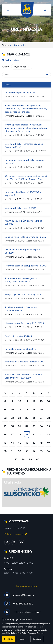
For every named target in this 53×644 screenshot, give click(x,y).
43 (5, 443)
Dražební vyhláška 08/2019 (19, 336)
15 (5, 409)
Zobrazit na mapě (15, 534)
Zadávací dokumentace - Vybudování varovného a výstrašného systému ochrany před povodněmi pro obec (26, 108)
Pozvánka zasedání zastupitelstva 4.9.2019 (26, 266)
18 (27, 409)
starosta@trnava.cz (23, 595)
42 (48, 434)
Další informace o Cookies (33, 633)
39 (27, 434)
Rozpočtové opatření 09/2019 (20, 93)
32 (27, 426)
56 (48, 451)
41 (41, 434)
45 (20, 443)
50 (5, 451)
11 (27, 401)
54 (34, 451)
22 (5, 418)
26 (34, 418)
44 (12, 443)
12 (34, 401)
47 (34, 443)
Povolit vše (9, 639)
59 (30, 459)
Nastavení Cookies (26, 586)
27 (41, 418)
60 (38, 459)
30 (12, 426)
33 (34, 426)
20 (41, 409)
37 (12, 434)
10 (20, 401)
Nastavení (23, 639)
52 (20, 451)
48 (41, 443)
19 (34, 409)
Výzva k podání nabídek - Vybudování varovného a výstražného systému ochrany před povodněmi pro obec (26, 128)
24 (20, 418)
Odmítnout (37, 639)
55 (41, 451)
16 (12, 409)
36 (5, 434)
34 (41, 426)
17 (20, 409)
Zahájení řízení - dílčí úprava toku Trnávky (26, 237)
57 (16, 459)
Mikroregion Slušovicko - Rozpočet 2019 (25, 362)
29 (5, 426)
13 (41, 401)
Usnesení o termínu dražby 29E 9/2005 (24, 323)
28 (48, 418)
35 (48, 426)
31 (20, 426)
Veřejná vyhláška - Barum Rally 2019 (23, 294)
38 (20, 434)
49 (48, 443)
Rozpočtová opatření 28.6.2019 (20, 349)
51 (12, 451)
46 (27, 443)
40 (34, 434)
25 (27, 418)
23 (12, 418)
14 (48, 401)
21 (48, 409)
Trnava (5, 45)
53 (27, 451)
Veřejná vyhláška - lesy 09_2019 (21, 208)
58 (23, 459)
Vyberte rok (22, 67)
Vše (26, 74)
